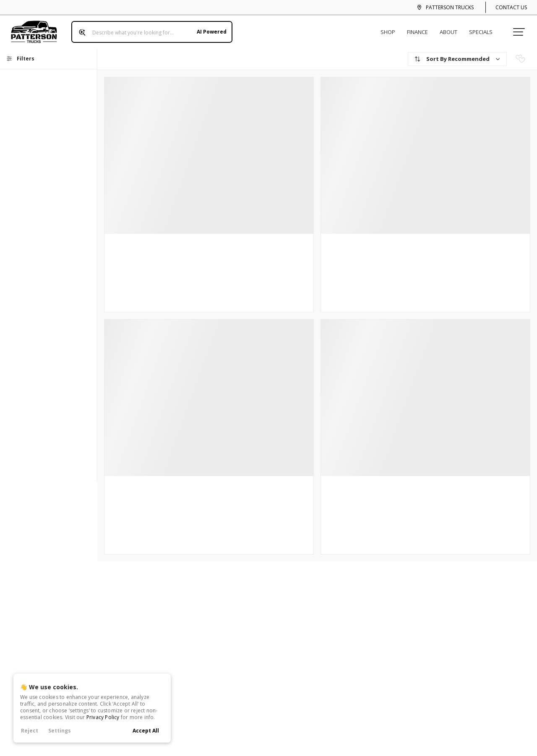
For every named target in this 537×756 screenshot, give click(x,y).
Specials (484, 29)
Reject (30, 731)
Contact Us (511, 7)
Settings (60, 731)
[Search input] (149, 29)
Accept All (146, 731)
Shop (391, 29)
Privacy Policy (103, 717)
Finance (421, 29)
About (452, 29)
